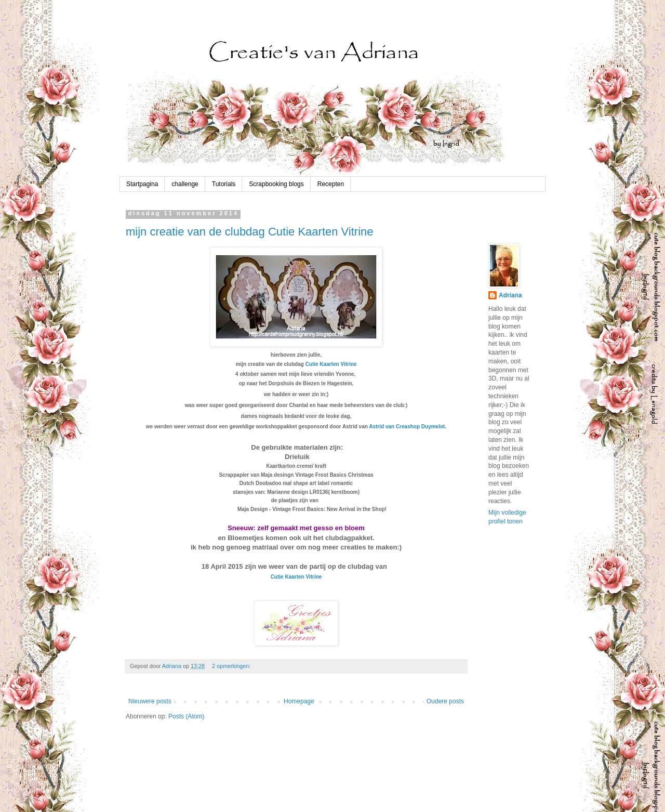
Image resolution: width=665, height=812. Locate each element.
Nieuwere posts (150, 701)
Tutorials (224, 184)
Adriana (510, 295)
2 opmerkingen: (232, 666)
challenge (185, 184)
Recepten (331, 184)
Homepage (299, 701)
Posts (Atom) (186, 716)
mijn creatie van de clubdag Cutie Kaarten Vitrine (250, 232)
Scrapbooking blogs (276, 184)
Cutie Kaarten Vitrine (331, 364)
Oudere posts (445, 701)
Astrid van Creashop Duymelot (407, 427)
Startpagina (142, 184)
